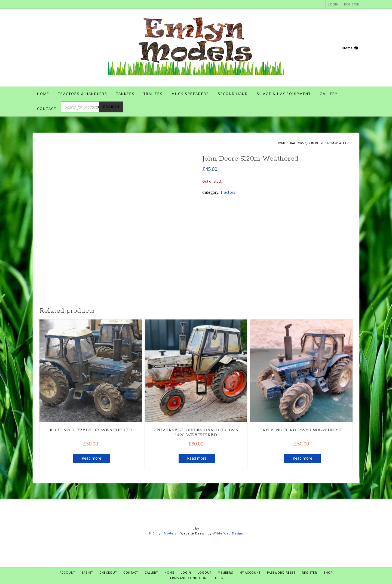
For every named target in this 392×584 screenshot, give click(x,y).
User (219, 578)
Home (43, 94)
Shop (328, 573)
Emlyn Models (164, 533)
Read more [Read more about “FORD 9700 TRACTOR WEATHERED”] (91, 458)
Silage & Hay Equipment (284, 94)
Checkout (108, 573)
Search (111, 107)
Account (67, 573)
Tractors (296, 143)
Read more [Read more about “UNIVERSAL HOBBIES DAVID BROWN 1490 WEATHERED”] (197, 458)
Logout (204, 573)
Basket (87, 573)
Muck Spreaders (190, 94)
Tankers (125, 94)
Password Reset (281, 573)
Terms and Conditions (189, 578)
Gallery (329, 94)
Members (225, 573)
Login (333, 4)
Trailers (153, 94)
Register (352, 4)
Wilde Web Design (228, 533)
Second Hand (233, 94)
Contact (47, 109)
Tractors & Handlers (83, 94)
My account (250, 573)
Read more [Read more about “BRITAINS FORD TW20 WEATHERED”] (302, 458)
